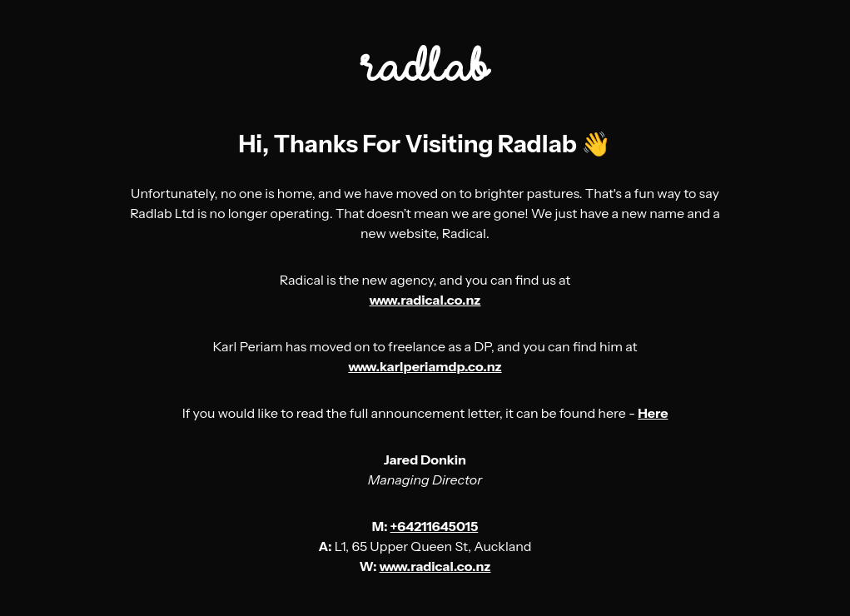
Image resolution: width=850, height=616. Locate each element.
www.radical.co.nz (425, 300)
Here (653, 413)
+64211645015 (435, 526)
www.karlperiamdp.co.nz (425, 366)
